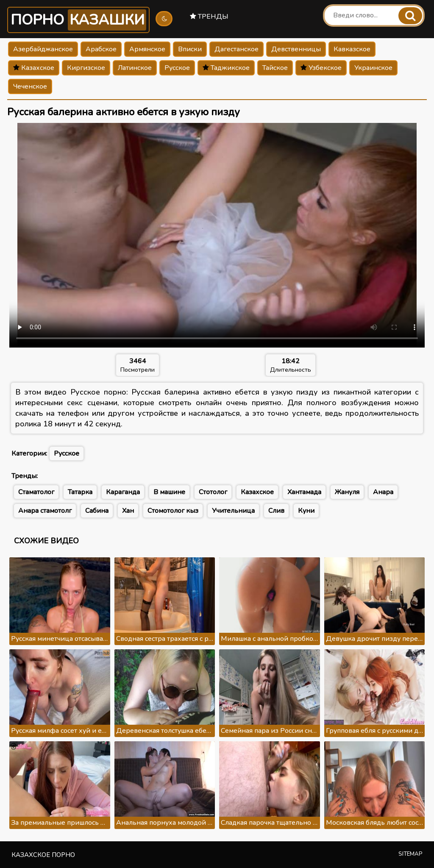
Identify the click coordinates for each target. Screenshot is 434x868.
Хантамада (304, 492)
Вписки (190, 49)
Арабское (101, 49)
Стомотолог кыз (173, 511)
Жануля (347, 492)
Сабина (97, 511)
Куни (306, 511)
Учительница (233, 511)
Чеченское (30, 86)
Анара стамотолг (45, 511)
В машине (169, 492)
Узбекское (321, 68)
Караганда (123, 492)
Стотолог (213, 492)
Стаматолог (36, 492)
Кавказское (352, 49)
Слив (276, 511)
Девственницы (296, 49)
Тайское (275, 68)
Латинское (135, 68)
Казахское (34, 68)
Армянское (147, 49)
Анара (383, 492)
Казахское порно (43, 855)
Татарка (80, 492)
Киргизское (86, 68)
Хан (128, 511)
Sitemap (410, 854)
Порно (78, 20)
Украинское (373, 68)
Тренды (209, 17)
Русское (177, 68)
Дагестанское (236, 49)
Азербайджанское (43, 49)
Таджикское (226, 68)
